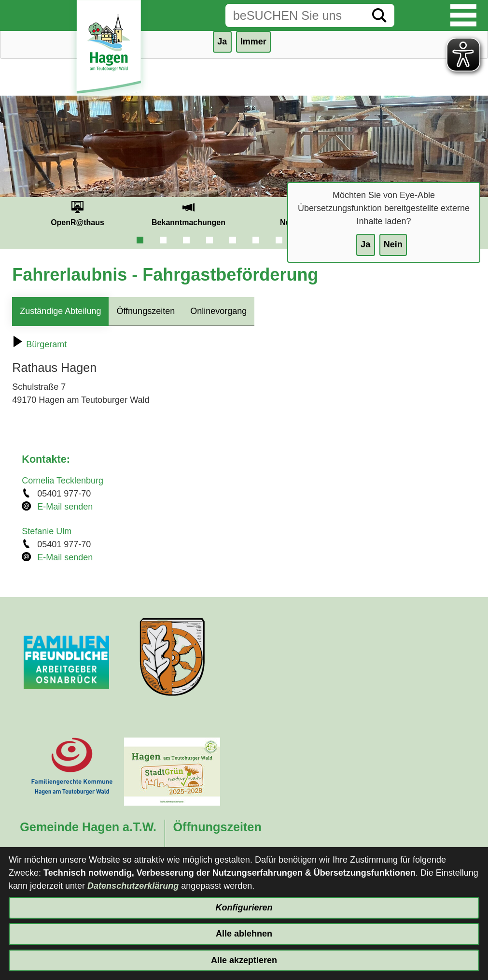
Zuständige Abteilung (60, 311)
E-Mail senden (65, 507)
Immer (253, 42)
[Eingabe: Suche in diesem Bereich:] (295, 15)
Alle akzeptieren (244, 960)
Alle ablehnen (244, 934)
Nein (393, 244)
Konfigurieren (244, 908)
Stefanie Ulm (47, 531)
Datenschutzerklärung (133, 886)
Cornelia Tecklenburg (63, 481)
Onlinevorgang (218, 311)
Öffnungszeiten (146, 311)
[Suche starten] (379, 15)
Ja (365, 244)
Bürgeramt (39, 344)
